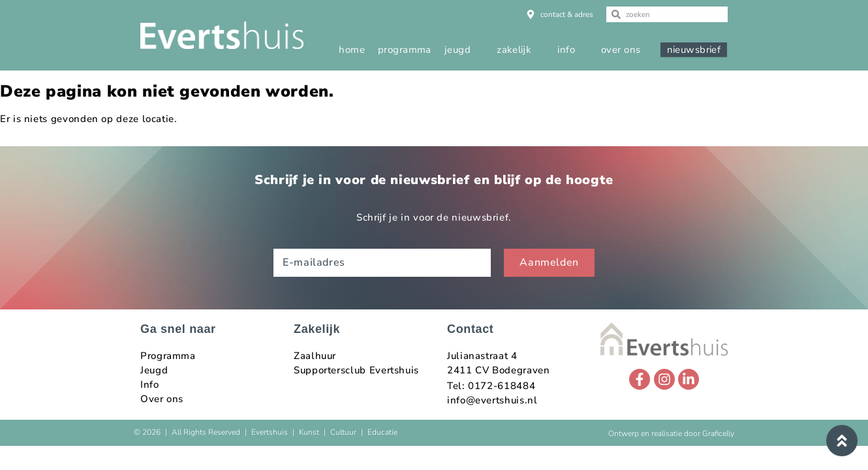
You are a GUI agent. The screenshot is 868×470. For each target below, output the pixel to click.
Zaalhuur (315, 356)
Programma (168, 356)
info (566, 50)
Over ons (162, 399)
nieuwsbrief (694, 50)
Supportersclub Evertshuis (356, 370)
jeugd (457, 50)
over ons (621, 50)
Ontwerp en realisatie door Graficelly (671, 433)
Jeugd (154, 370)
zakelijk (514, 50)
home (352, 50)
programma (405, 50)
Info (150, 384)
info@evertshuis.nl (492, 400)
